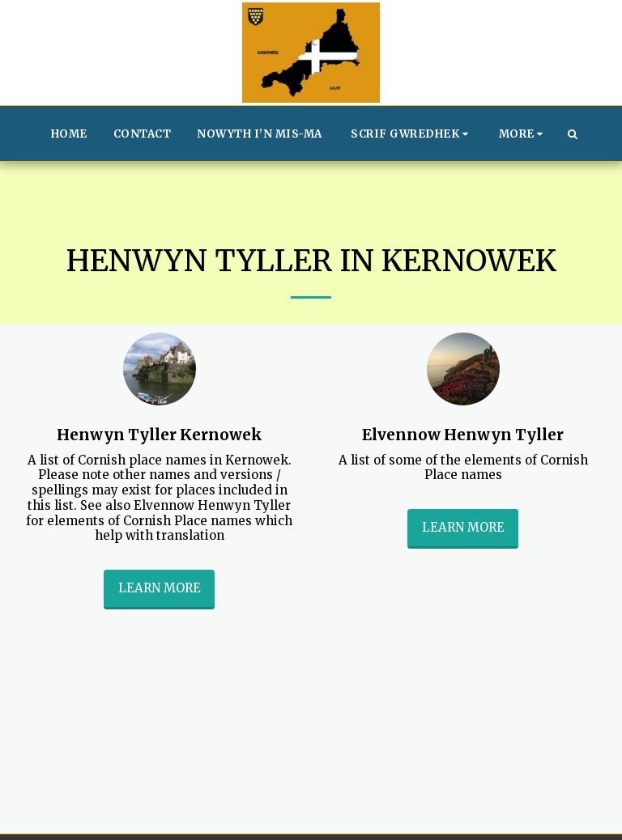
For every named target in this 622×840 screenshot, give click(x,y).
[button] (412, 134)
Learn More (160, 588)
